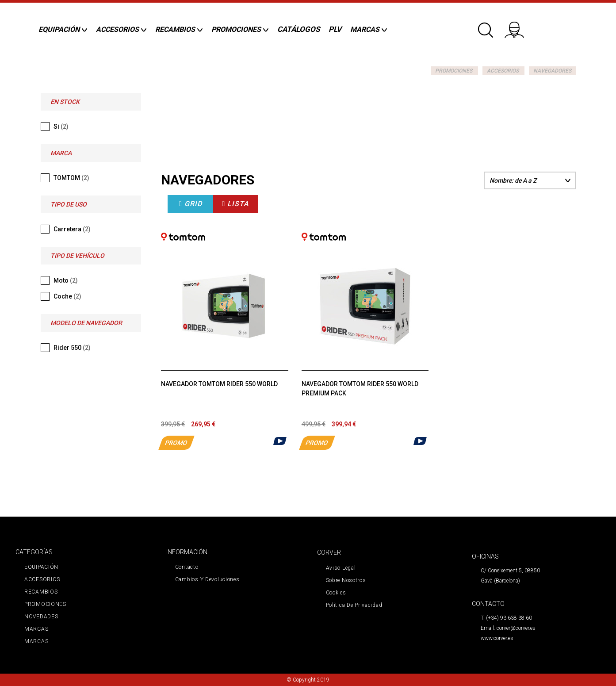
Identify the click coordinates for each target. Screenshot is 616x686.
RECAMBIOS (41, 592)
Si (61, 126)
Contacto (187, 567)
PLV (335, 29)
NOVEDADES (41, 617)
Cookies (336, 593)
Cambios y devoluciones (207, 579)
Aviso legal (341, 568)
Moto (66, 280)
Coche (67, 296)
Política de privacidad (354, 605)
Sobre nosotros (346, 580)
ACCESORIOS (503, 71)
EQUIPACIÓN (41, 567)
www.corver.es (497, 638)
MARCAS (36, 629)
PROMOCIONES (454, 71)
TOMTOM (71, 178)
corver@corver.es (516, 628)
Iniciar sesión (520, 27)
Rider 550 (72, 348)
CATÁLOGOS (298, 29)
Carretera (72, 229)
